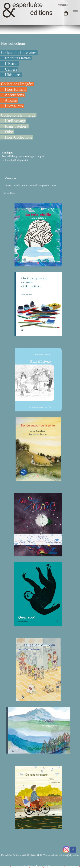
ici (26, 160)
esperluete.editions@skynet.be (63, 855)
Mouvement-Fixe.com (46, 866)
